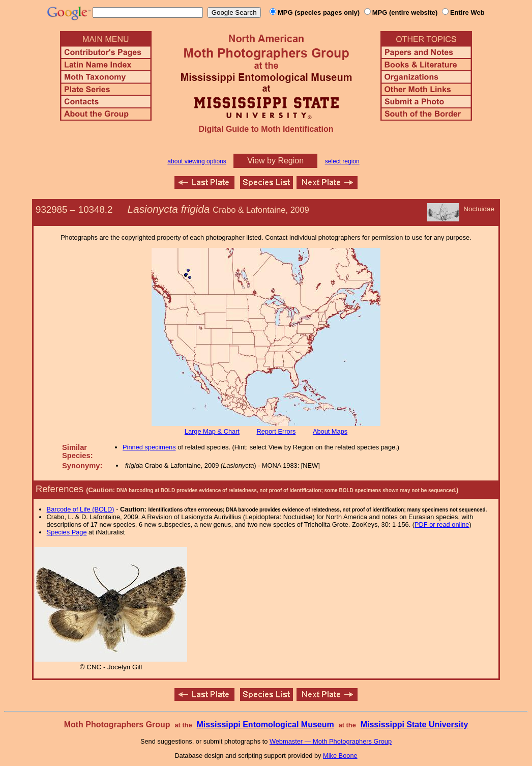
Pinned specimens (149, 447)
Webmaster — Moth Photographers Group (331, 741)
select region (342, 161)
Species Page (67, 532)
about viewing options (197, 161)
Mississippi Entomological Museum (265, 725)
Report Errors (276, 431)
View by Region (275, 161)
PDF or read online (442, 524)
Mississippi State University (415, 725)
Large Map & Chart (212, 431)
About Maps (330, 431)
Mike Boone (340, 756)
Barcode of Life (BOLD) (81, 509)
